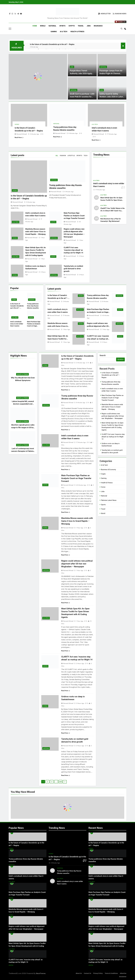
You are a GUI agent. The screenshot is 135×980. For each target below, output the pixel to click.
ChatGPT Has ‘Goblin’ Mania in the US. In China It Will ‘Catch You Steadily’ (112, 211)
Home (35, 26)
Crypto (72, 26)
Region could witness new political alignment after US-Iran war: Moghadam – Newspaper (77, 564)
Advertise (123, 973)
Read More (19, 137)
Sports (62, 26)
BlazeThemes (41, 973)
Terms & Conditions (111, 973)
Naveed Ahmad (22, 134)
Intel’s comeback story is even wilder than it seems (17, 324)
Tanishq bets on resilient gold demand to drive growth (73, 269)
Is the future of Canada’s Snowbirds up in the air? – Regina (52, 44)
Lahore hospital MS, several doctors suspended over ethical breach (23, 404)
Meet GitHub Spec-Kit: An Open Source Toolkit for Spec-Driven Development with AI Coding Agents (27, 946)
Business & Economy (108, 470)
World (43, 26)
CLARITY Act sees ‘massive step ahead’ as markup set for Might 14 (73, 250)
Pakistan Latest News (109, 500)
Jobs (89, 26)
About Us (79, 973)
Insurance (98, 26)
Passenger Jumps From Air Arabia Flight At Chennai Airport (111, 73)
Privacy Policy (98, 973)
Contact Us (87, 973)
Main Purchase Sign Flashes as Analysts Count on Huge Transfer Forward (74, 216)
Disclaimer (123, 977)
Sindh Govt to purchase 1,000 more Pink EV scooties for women (82, 97)
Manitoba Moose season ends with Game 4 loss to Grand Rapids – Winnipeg (35, 232)
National (52, 26)
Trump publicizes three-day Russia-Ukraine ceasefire (33, 306)
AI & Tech (64, 32)
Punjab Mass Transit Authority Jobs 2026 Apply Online (81, 73)
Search (103, 355)
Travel (81, 26)
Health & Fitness (77, 32)
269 (60, 782)
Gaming (54, 32)
